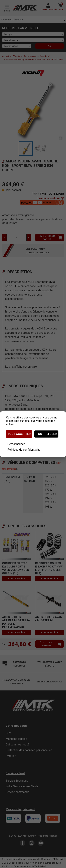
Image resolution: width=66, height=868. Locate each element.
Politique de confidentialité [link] (24, 450)
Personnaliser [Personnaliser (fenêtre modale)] (16, 444)
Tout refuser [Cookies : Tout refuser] (46, 434)
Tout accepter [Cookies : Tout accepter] (19, 434)
